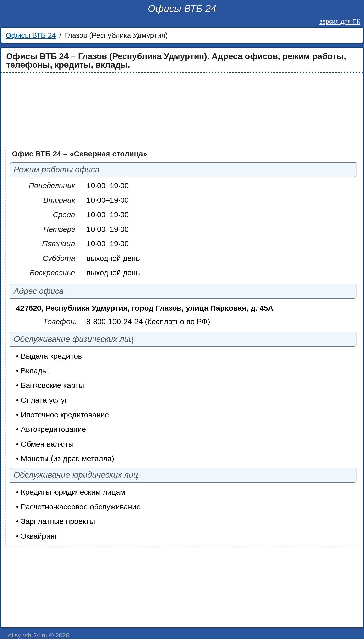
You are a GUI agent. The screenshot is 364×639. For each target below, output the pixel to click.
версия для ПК (340, 21)
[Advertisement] (155, 110)
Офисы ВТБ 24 (182, 8)
